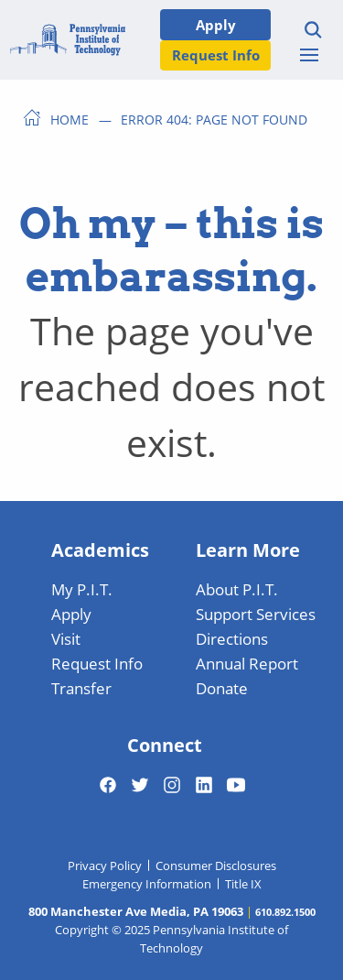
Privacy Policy (105, 866)
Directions (232, 638)
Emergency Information (147, 884)
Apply (216, 24)
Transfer (81, 688)
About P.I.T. (237, 589)
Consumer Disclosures (216, 866)
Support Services (256, 614)
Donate (222, 688)
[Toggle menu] (309, 55)
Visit (66, 638)
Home (70, 119)
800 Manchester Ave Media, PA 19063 (136, 911)
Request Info (216, 54)
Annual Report (247, 663)
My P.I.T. (82, 589)
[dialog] (288, 925)
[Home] (68, 40)
